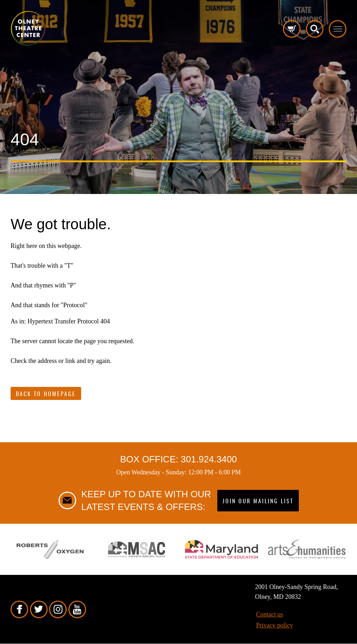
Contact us (270, 614)
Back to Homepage (46, 394)
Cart (292, 29)
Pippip (28, 28)
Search (315, 29)
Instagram (58, 609)
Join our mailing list (258, 502)
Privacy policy (274, 625)
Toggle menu (338, 29)
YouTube (77, 609)
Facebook (19, 609)
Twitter (39, 609)
